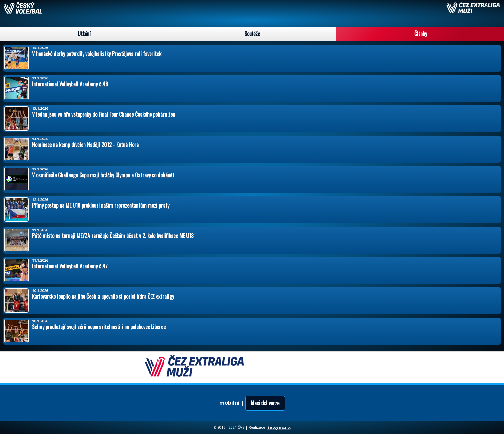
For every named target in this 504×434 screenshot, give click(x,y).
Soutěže (252, 34)
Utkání (84, 34)
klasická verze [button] (265, 403)
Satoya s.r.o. (279, 427)
